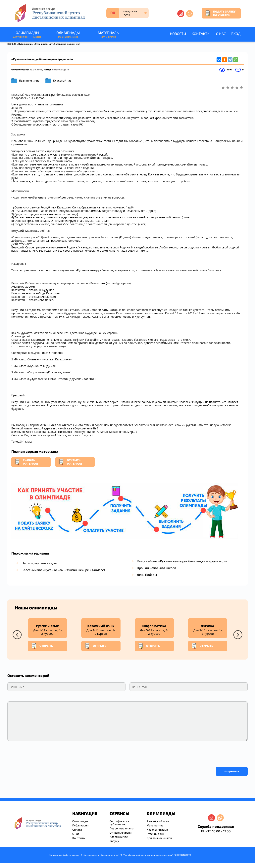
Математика (155, 825)
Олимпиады (27, 35)
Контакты (201, 34)
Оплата (77, 830)
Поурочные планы (122, 828)
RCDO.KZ (12, 44)
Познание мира (29, 80)
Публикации (25, 44)
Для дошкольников (159, 838)
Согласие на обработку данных (64, 855)
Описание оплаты (109, 855)
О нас (221, 34)
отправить (232, 771)
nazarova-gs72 (60, 69)
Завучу (114, 841)
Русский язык (156, 834)
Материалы (109, 35)
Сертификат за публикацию (119, 823)
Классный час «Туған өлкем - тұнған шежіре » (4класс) (63, 570)
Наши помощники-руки (39, 563)
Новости (178, 34)
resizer (2, 801)
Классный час (62, 80)
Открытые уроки (121, 832)
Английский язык (158, 821)
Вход (236, 34)
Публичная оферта (90, 855)
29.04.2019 (36, 69)
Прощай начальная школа (156, 568)
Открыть (42, 646)
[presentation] (38, 753)
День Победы (147, 575)
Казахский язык (157, 830)
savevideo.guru (1, 801)
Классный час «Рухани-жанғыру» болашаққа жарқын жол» (182, 561)
